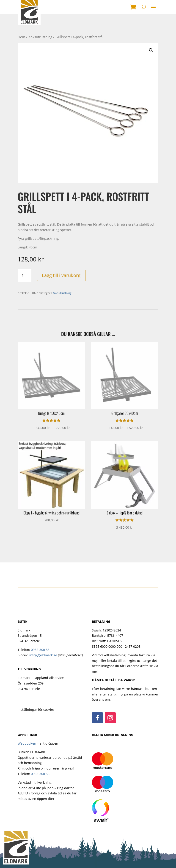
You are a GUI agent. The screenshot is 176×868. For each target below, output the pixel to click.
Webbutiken (27, 743)
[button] (151, 50)
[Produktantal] (25, 275)
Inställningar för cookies (36, 710)
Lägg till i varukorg (61, 275)
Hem (21, 37)
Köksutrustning (40, 37)
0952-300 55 (40, 650)
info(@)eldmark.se (43, 655)
